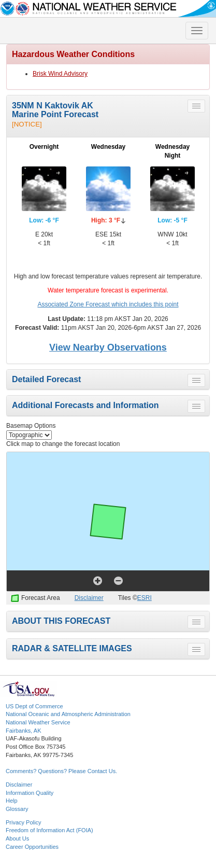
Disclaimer (89, 598)
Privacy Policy (23, 822)
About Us (17, 838)
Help (12, 801)
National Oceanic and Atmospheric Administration (68, 714)
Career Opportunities (32, 847)
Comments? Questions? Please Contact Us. (61, 771)
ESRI (145, 598)
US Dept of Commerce (34, 706)
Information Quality (30, 793)
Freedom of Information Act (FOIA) (49, 830)
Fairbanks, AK (23, 731)
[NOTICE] (27, 124)
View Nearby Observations (108, 347)
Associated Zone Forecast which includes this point (108, 304)
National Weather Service (38, 722)
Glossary (17, 809)
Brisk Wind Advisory (60, 74)
